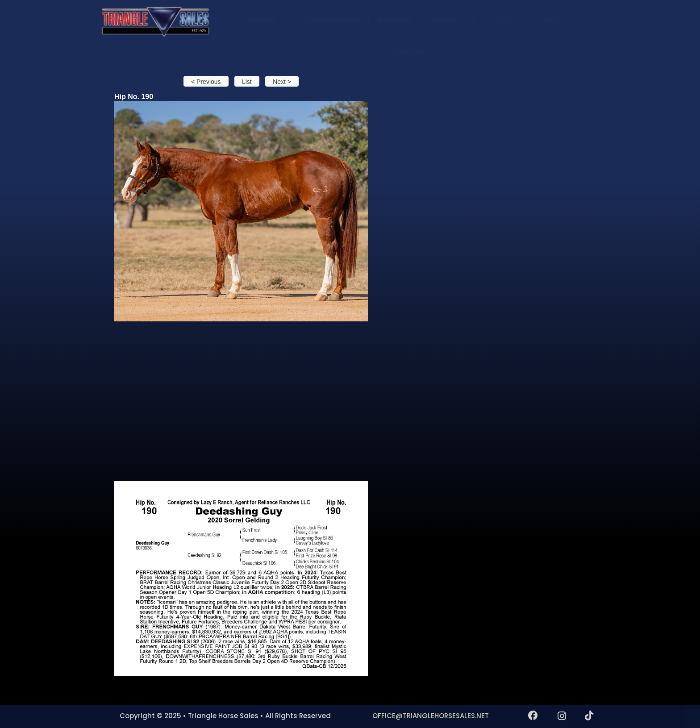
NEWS (555, 21)
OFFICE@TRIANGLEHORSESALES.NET (431, 716)
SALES (267, 20)
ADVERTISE (454, 21)
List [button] (247, 82)
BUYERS (395, 21)
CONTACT (412, 53)
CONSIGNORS (332, 21)
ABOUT (510, 21)
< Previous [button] (206, 82)
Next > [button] (282, 82)
